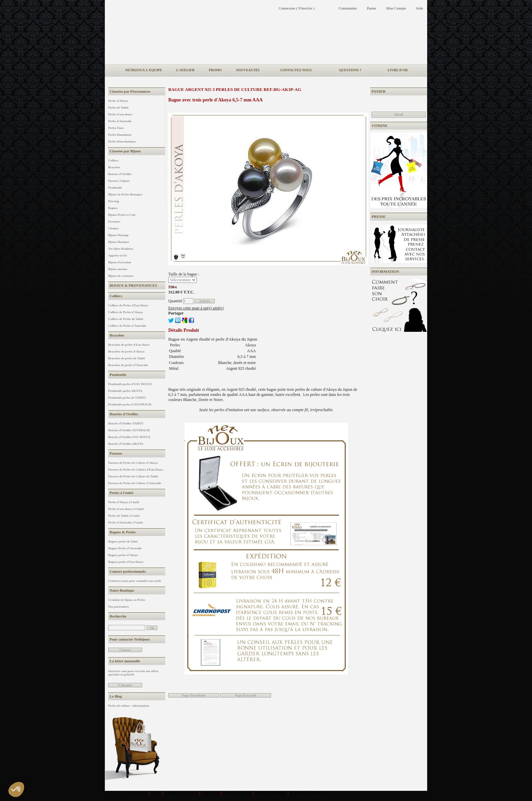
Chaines (113, 228)
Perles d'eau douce (120, 114)
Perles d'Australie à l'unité (126, 522)
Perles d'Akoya (118, 101)
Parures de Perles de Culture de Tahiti (133, 476)
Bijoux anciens (118, 269)
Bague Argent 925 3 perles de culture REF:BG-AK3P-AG (235, 89)
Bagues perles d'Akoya (123, 555)
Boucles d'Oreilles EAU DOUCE (129, 437)
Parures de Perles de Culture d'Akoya (133, 463)
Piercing (114, 201)
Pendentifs (115, 188)
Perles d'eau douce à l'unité (126, 509)
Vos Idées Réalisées (121, 249)
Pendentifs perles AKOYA (125, 391)
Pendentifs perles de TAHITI (127, 398)
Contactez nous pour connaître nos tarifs (135, 581)
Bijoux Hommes (119, 242)
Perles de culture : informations (129, 706)
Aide (156, 793)
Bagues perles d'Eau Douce (126, 562)
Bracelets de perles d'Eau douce (129, 345)
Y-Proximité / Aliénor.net (310, 793)
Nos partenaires (119, 607)
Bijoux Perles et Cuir (122, 215)
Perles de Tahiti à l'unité (124, 516)
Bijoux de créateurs (121, 276)
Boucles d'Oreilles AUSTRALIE (129, 430)
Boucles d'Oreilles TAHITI (126, 423)
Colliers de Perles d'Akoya (126, 312)
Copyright (211, 793)
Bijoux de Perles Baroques (125, 194)
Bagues (113, 208)
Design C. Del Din (271, 793)
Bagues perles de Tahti (123, 541)
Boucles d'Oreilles (120, 174)
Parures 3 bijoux (119, 181)
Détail (399, 115)
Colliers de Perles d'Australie (127, 326)
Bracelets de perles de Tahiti (127, 358)
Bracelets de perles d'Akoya (126, 351)
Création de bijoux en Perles (127, 600)
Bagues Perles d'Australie (125, 548)
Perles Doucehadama (122, 141)
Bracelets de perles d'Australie (128, 365)
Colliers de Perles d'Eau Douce (128, 305)
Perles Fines (116, 128)
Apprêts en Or (118, 255)
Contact (139, 793)
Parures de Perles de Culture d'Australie (135, 483)
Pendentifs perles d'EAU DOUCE (130, 384)
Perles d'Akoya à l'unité (124, 502)
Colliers (113, 160)
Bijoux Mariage (118, 235)
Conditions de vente (181, 793)
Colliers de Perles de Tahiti (126, 319)
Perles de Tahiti (118, 108)
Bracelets (114, 167)
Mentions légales (237, 793)
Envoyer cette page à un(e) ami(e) (196, 308)
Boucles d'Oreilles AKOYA (126, 444)
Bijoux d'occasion (120, 262)
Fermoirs (114, 222)
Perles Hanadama (120, 135)
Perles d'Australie (120, 121)
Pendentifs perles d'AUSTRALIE (130, 404)
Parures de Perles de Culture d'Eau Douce (136, 470)
